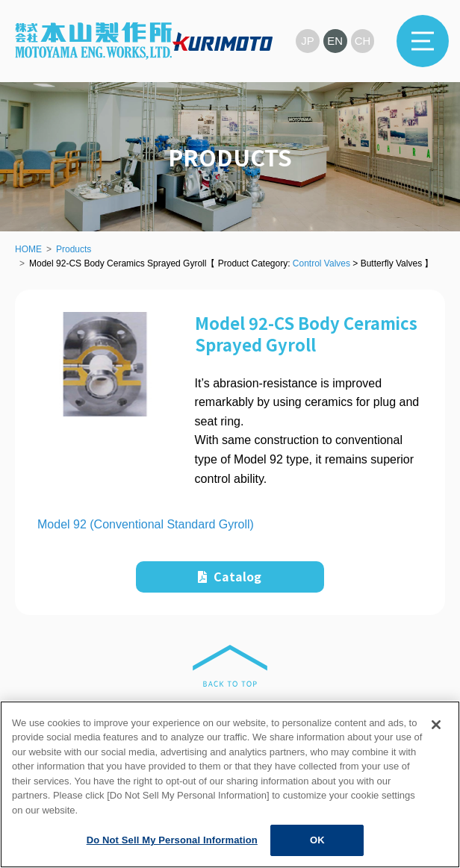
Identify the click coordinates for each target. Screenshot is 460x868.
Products (74, 249)
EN (336, 41)
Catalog (230, 576)
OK (317, 840)
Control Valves (321, 263)
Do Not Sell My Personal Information (172, 840)
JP (308, 41)
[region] (230, 784)
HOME (28, 249)
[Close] (436, 725)
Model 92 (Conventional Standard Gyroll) (146, 524)
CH (363, 41)
